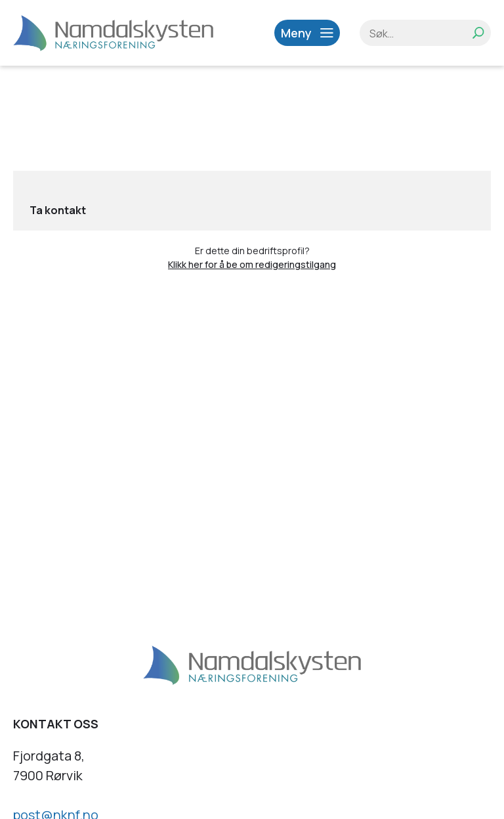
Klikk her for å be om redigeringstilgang (252, 264)
